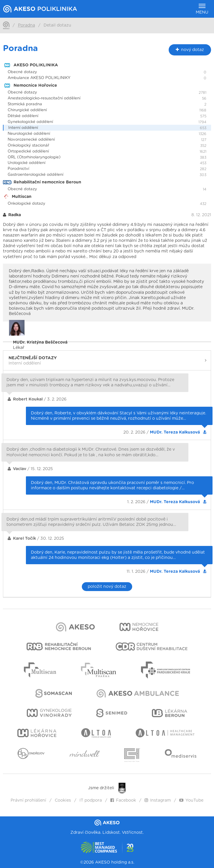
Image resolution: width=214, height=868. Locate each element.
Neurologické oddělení (29, 134)
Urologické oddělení (26, 163)
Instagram (158, 800)
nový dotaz (190, 50)
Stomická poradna (25, 104)
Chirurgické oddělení (27, 110)
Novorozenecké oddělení (31, 140)
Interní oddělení (23, 128)
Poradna (26, 25)
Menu (202, 9)
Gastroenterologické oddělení (35, 175)
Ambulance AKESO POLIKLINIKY (39, 78)
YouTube (191, 800)
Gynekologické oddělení (30, 122)
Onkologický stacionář (28, 146)
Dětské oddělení (23, 116)
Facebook (123, 800)
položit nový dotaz (107, 587)
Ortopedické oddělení (28, 151)
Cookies (63, 800)
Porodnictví (18, 169)
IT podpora (91, 800)
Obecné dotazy (22, 72)
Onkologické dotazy (26, 204)
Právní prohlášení (28, 800)
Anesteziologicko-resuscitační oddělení (44, 98)
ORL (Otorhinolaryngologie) (34, 157)
